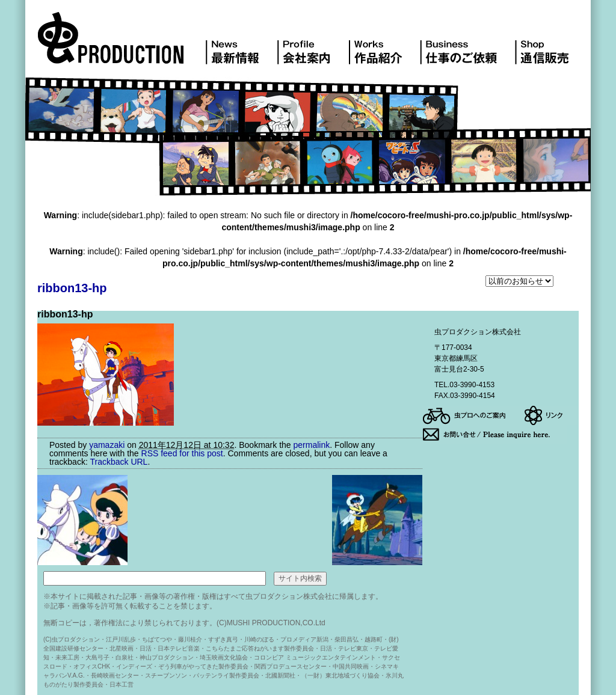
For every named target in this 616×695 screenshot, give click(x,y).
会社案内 (313, 44)
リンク (551, 415)
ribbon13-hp (72, 288)
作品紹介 (384, 44)
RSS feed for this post (182, 453)
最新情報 (241, 44)
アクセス (473, 415)
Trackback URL (119, 462)
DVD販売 (547, 44)
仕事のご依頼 (467, 44)
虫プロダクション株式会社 (122, 44)
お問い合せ (494, 435)
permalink (311, 445)
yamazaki (107, 445)
